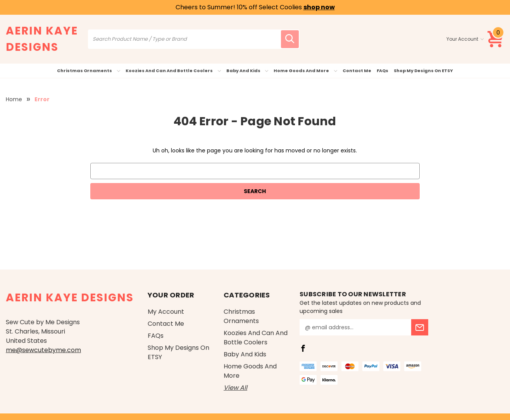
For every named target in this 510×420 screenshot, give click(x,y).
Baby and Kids (247, 71)
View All (235, 388)
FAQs (382, 71)
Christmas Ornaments (89, 71)
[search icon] (290, 39)
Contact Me (357, 71)
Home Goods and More (305, 71)
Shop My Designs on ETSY (423, 71)
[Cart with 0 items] (496, 39)
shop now (319, 7)
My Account (166, 312)
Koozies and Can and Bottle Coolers (173, 71)
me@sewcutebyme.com (43, 350)
